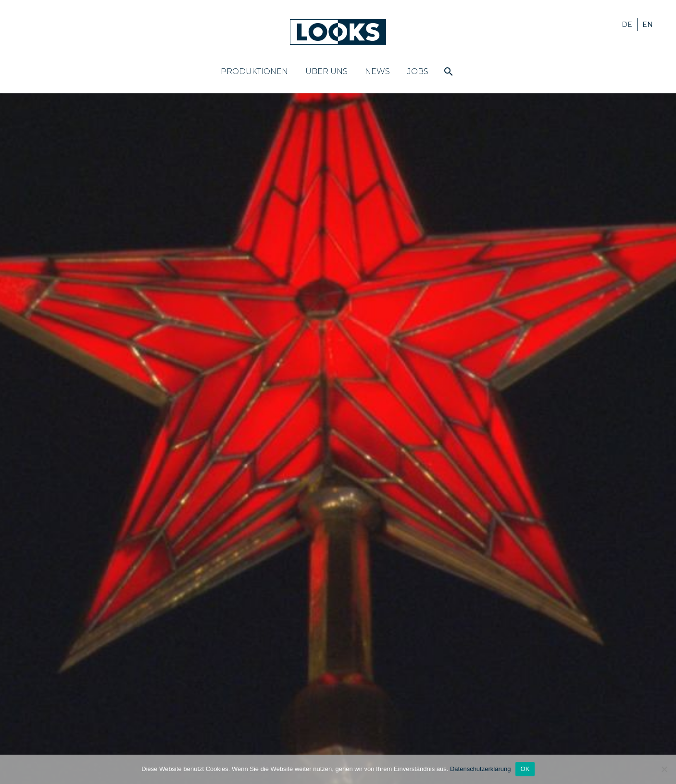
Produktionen (254, 71)
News (377, 71)
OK (525, 769)
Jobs (418, 71)
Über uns (326, 71)
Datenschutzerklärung (480, 769)
